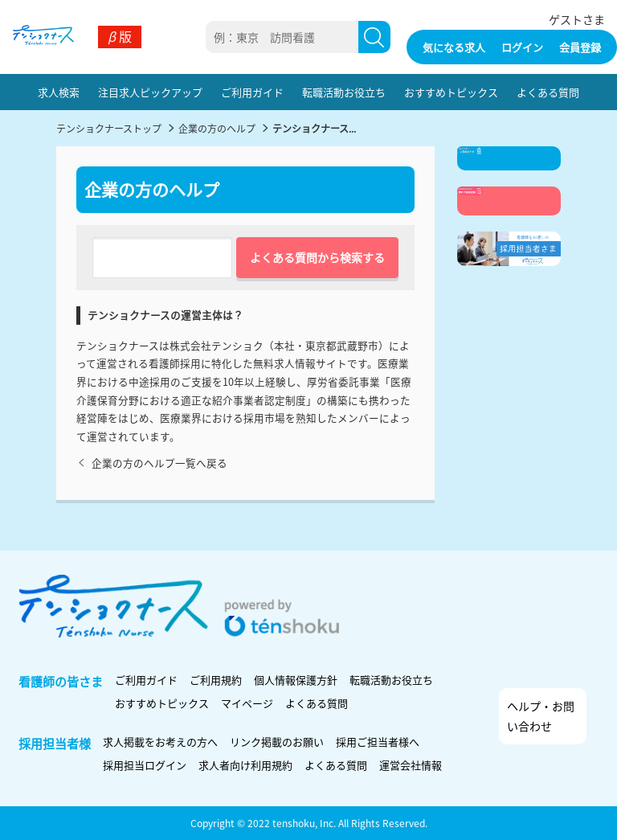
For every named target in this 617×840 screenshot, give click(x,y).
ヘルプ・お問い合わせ (541, 716)
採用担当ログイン (145, 765)
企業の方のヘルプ (217, 128)
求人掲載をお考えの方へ (160, 742)
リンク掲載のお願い (277, 742)
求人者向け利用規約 (245, 765)
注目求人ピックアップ (150, 92)
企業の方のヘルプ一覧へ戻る (152, 463)
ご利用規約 (216, 680)
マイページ (247, 703)
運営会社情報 (411, 765)
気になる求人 (454, 47)
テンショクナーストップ (109, 128)
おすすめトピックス (451, 92)
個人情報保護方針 (296, 680)
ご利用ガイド (252, 92)
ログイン (522, 47)
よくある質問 (548, 92)
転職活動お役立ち (344, 92)
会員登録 (580, 47)
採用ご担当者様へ (378, 742)
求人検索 (59, 92)
